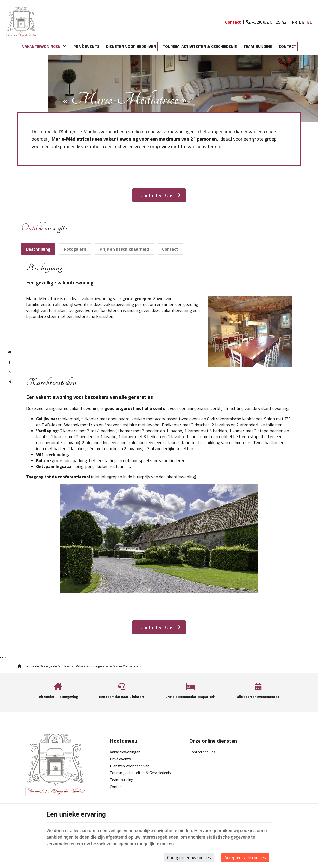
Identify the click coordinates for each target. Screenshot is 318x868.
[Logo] (21, 22)
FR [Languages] (295, 22)
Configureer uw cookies (189, 857)
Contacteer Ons (161, 195)
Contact (288, 46)
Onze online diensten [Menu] (213, 741)
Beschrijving (38, 249)
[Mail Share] (10, 352)
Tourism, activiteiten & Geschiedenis (200, 46)
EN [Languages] (302, 22)
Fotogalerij (75, 249)
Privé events (86, 46)
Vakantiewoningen (41, 46)
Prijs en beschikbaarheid (124, 249)
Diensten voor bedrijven (131, 46)
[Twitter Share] (10, 372)
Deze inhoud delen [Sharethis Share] (10, 382)
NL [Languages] (309, 22)
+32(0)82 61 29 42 (266, 22)
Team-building (258, 46)
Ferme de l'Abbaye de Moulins (43, 666)
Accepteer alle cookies (245, 857)
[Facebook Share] (10, 362)
